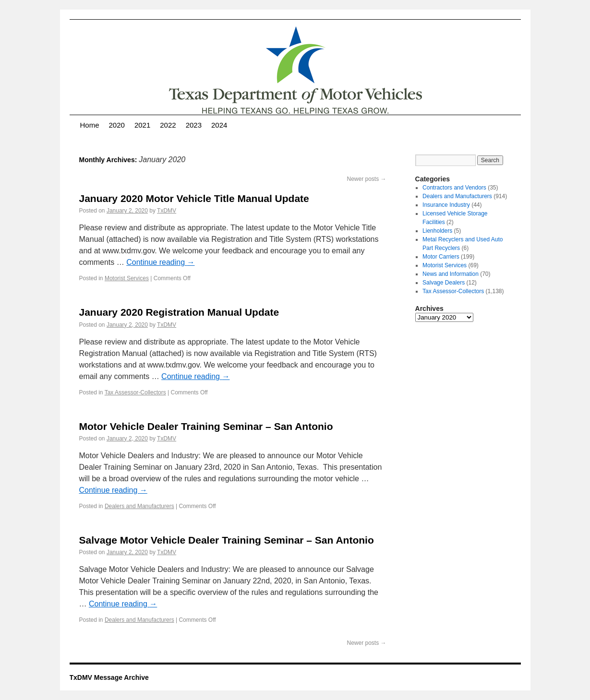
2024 (219, 125)
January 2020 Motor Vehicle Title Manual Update (194, 198)
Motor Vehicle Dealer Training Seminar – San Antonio (206, 426)
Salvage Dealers (444, 283)
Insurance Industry (446, 205)
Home (90, 125)
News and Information (451, 274)
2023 (194, 125)
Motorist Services (127, 278)
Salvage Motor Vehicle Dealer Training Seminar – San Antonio (227, 540)
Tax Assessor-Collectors (135, 392)
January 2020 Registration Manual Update (179, 312)
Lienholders (437, 231)
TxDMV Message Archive (109, 677)
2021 (142, 125)
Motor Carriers (441, 257)
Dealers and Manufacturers (139, 506)
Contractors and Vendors (454, 188)
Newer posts (366, 179)
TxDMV (167, 211)
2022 (168, 125)
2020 (117, 125)
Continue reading (160, 262)
